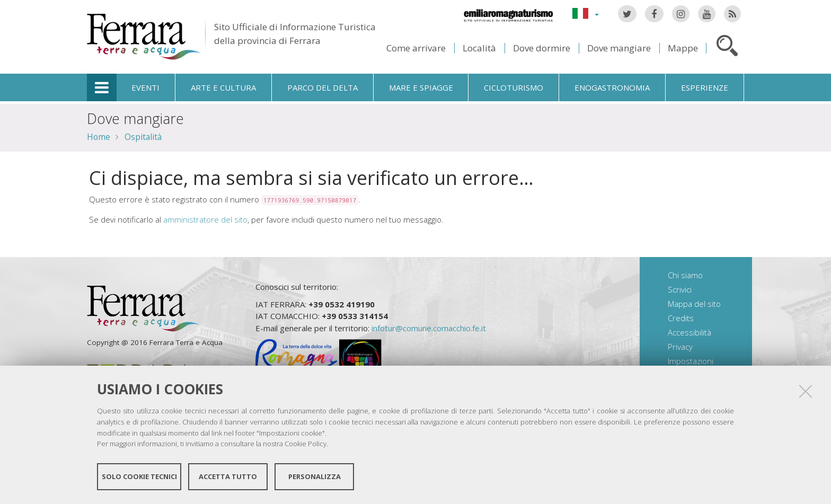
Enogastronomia (612, 87)
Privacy (680, 347)
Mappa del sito (694, 304)
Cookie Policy (306, 444)
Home (99, 137)
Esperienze (705, 87)
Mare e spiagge (421, 87)
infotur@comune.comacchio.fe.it (429, 328)
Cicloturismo (514, 87)
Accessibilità (689, 332)
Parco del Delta (322, 87)
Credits (681, 318)
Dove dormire (542, 48)
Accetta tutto (228, 476)
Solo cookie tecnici (139, 476)
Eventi (145, 87)
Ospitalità (143, 137)
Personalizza (315, 476)
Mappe (683, 48)
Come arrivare (416, 48)
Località (479, 48)
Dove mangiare (619, 48)
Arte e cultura (223, 87)
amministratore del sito (205, 219)
